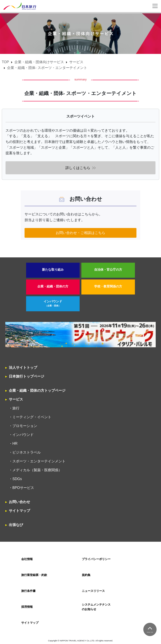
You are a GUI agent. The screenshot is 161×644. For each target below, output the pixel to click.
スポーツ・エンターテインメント (39, 461)
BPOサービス (23, 488)
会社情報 (27, 559)
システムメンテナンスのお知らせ (96, 607)
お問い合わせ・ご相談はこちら (80, 233)
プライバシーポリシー (96, 559)
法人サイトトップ (23, 368)
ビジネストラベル (27, 452)
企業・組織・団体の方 (53, 286)
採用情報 (27, 607)
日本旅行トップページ (27, 376)
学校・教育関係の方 (108, 286)
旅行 (16, 408)
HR (15, 444)
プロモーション (25, 426)
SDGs (17, 479)
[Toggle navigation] (155, 6)
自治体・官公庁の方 (108, 270)
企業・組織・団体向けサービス (39, 62)
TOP (5, 62)
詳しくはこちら (78, 168)
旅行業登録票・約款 (34, 575)
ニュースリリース (93, 591)
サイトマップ (19, 511)
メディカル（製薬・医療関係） (37, 470)
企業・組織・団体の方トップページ (37, 390)
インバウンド (53, 304)
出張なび (16, 525)
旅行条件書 (28, 591)
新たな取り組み (53, 270)
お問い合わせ (19, 502)
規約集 (86, 575)
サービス (76, 62)
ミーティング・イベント (32, 417)
